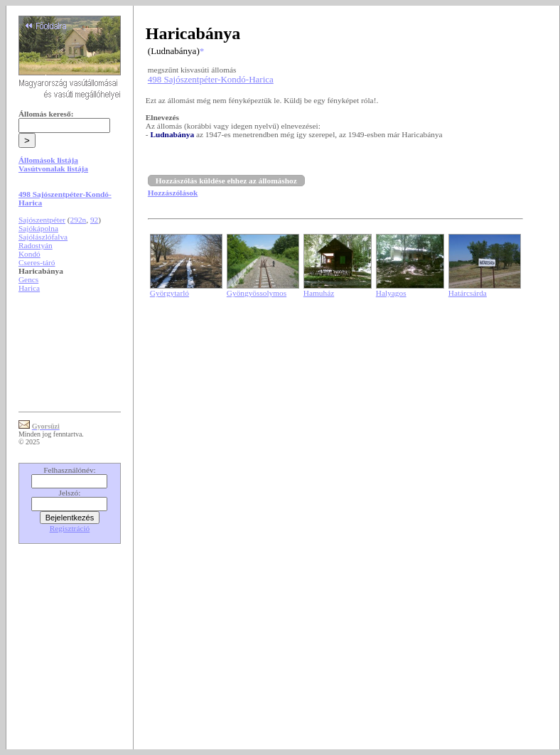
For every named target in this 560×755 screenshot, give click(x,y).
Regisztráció (70, 528)
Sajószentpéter (42, 220)
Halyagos (391, 293)
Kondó (29, 254)
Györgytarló (169, 293)
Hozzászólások (173, 193)
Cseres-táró (37, 262)
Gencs (28, 279)
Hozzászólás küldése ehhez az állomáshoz (226, 181)
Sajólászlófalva (43, 237)
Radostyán (36, 245)
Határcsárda (468, 293)
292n (79, 220)
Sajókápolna (38, 228)
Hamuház (319, 293)
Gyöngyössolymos (257, 293)
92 (94, 220)
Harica (29, 288)
